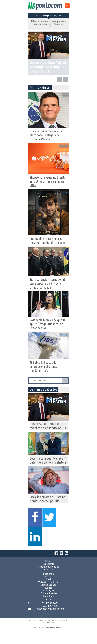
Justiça (64, 253)
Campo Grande (48, 598)
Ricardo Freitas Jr (56, 641)
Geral (49, 612)
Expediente (48, 577)
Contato (49, 583)
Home (48, 575)
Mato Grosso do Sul (49, 596)
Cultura (64, 194)
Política (64, 94)
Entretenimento (49, 607)
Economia (48, 587)
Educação (49, 604)
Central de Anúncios (49, 580)
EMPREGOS (62, 147)
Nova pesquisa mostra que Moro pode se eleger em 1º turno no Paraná (48, 24)
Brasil (64, 35)
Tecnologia (48, 610)
